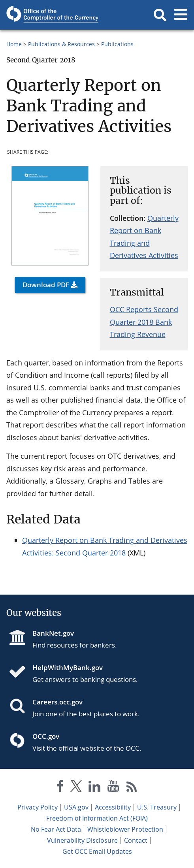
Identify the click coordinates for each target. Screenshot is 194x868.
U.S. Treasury (157, 807)
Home (14, 44)
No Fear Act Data (56, 829)
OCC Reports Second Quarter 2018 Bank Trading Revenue (144, 322)
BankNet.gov (53, 633)
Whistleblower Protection (125, 829)
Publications (117, 44)
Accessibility (113, 807)
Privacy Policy (38, 807)
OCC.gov (46, 736)
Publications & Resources (61, 44)
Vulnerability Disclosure (82, 840)
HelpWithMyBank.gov (68, 667)
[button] (160, 15)
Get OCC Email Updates (97, 851)
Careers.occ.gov (57, 702)
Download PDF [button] (46, 285)
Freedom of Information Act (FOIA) (97, 818)
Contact (136, 840)
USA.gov (76, 807)
